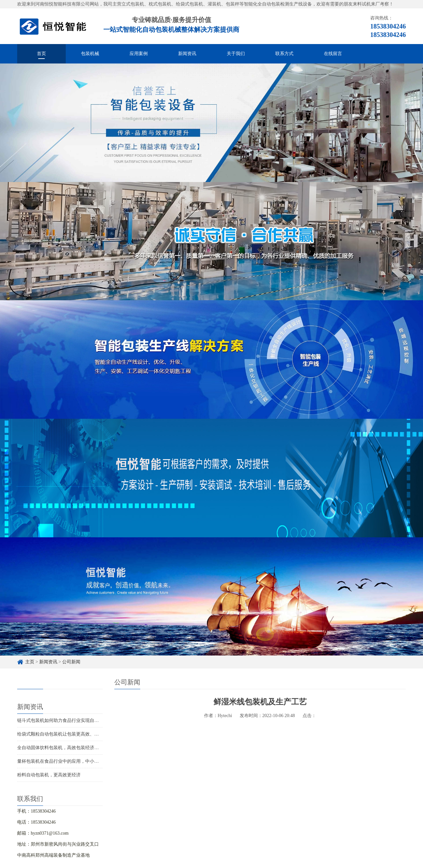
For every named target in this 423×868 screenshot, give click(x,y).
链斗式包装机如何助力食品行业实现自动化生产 (65, 720)
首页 (41, 54)
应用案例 (139, 54)
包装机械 (90, 54)
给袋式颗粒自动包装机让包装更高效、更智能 (63, 734)
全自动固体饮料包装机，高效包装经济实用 (60, 748)
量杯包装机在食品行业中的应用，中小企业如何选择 (69, 761)
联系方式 (284, 54)
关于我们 (236, 54)
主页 (30, 662)
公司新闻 (71, 662)
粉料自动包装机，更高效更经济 (49, 775)
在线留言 (333, 54)
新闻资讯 (187, 54)
